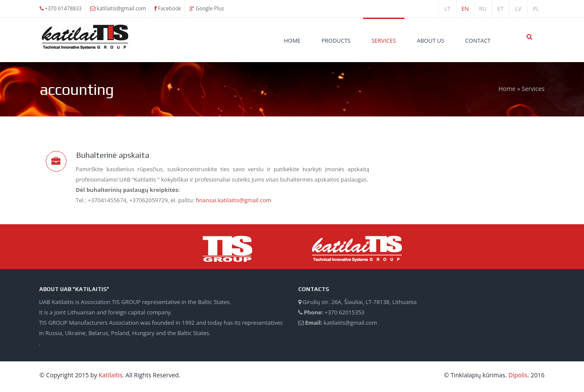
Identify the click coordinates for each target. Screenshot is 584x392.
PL (536, 9)
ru (483, 9)
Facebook (169, 8)
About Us (431, 41)
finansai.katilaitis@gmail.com (233, 200)
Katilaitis (111, 375)
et (500, 9)
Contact (478, 41)
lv (518, 9)
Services (384, 41)
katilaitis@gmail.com (121, 8)
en (465, 9)
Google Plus (210, 8)
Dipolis (518, 375)
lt (448, 9)
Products (336, 41)
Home (292, 41)
